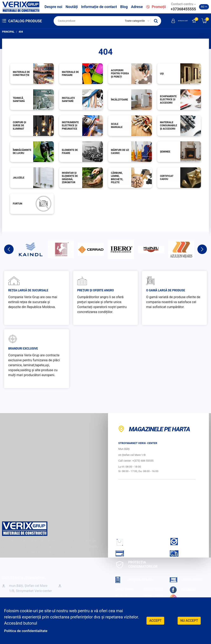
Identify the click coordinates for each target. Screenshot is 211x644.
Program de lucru (134, 580)
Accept (155, 620)
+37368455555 (183, 9)
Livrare (183, 553)
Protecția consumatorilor (136, 564)
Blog (124, 7)
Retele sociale (186, 580)
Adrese (137, 7)
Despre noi (53, 7)
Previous (9, 249)
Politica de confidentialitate (29, 631)
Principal (8, 32)
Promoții (156, 7)
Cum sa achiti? (134, 553)
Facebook (183, 590)
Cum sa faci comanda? (132, 542)
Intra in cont (174, 21)
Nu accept (189, 620)
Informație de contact (99, 7)
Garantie (184, 542)
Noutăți (72, 7)
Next (202, 249)
